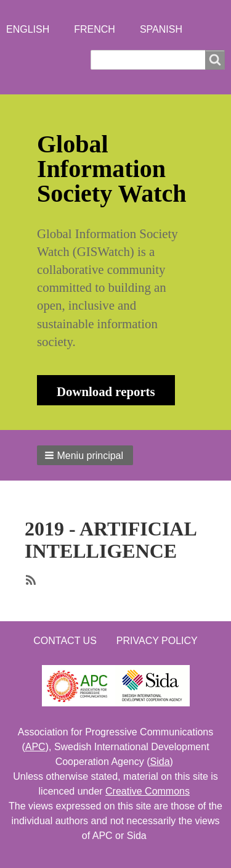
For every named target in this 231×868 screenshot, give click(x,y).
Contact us (65, 641)
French (95, 29)
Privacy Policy (157, 641)
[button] (85, 455)
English (28, 29)
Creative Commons (148, 791)
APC (35, 747)
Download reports (106, 391)
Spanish (161, 29)
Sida (160, 762)
